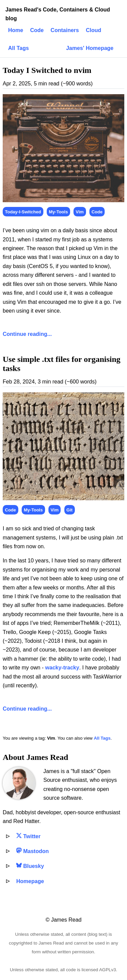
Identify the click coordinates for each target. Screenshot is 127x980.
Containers (65, 30)
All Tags (18, 48)
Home (16, 30)
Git (69, 510)
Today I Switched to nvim (47, 70)
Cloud (93, 30)
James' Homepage (90, 48)
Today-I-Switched (23, 212)
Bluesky (30, 866)
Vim (80, 212)
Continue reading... (27, 334)
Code (37, 30)
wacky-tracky (62, 668)
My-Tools (58, 212)
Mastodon (33, 851)
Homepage (30, 881)
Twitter (28, 836)
